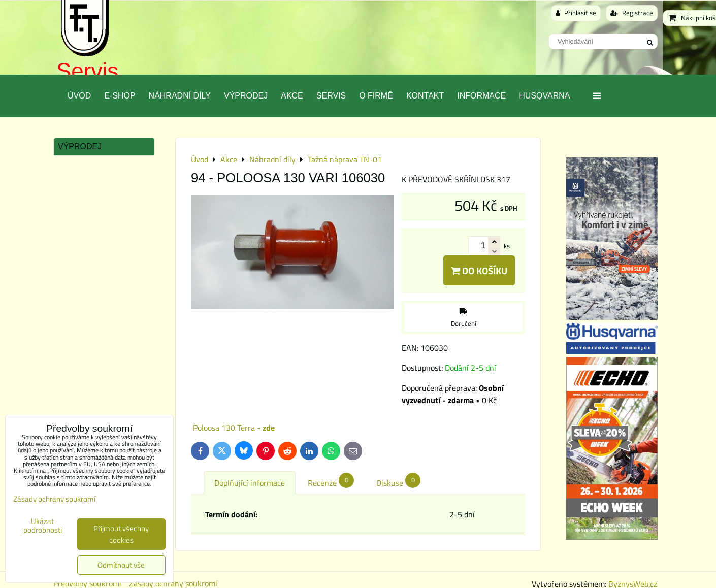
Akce (292, 96)
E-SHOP (120, 96)
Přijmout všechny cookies (121, 534)
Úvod (79, 96)
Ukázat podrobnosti (43, 526)
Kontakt (425, 96)
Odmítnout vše (121, 565)
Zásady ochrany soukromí (54, 499)
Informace (481, 96)
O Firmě (376, 96)
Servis (87, 71)
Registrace (632, 13)
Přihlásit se (576, 13)
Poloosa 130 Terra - (234, 428)
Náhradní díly (180, 96)
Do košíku (479, 270)
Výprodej (246, 96)
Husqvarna (544, 96)
